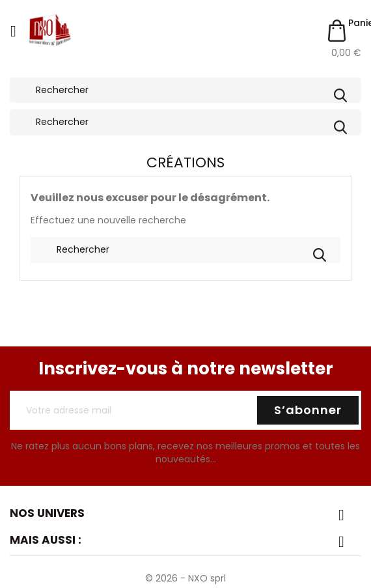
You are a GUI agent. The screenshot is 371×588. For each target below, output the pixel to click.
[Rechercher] (185, 91)
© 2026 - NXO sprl (185, 578)
